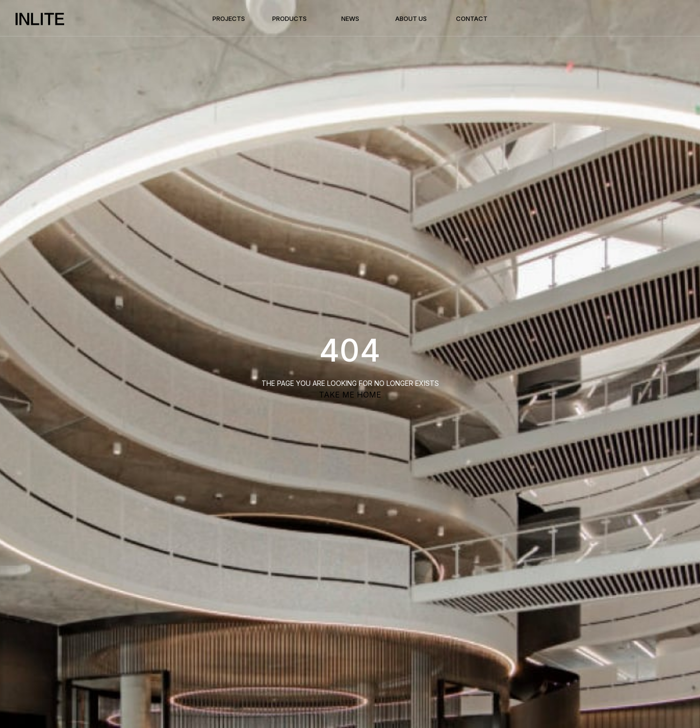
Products (289, 18)
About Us (411, 18)
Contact (472, 18)
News (350, 18)
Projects (229, 18)
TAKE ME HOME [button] (350, 395)
